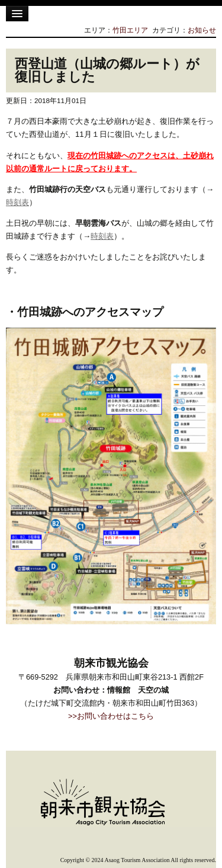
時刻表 (17, 202)
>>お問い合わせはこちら (111, 716)
